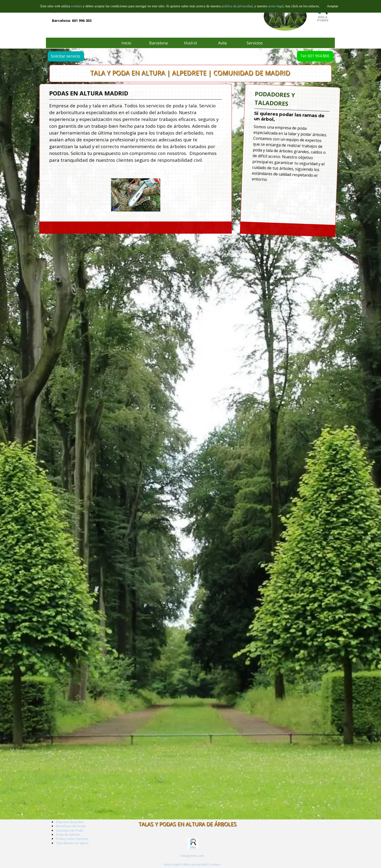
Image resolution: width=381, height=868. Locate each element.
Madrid (190, 43)
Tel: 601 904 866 (306, 56)
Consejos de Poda (69, 830)
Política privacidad (194, 864)
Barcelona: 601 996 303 (72, 20)
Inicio (126, 43)
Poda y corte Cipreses (72, 839)
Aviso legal (172, 864)
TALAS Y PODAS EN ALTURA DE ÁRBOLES (187, 824)
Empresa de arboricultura (75, 10)
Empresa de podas (70, 822)
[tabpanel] (316, 155)
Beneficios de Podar (71, 826)
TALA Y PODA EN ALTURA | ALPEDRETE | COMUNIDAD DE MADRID (190, 73)
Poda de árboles (68, 834)
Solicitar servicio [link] (74, 56)
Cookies (214, 864)
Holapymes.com (193, 856)
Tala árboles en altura (72, 843)
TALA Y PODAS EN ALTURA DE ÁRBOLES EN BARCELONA (97, 3)
